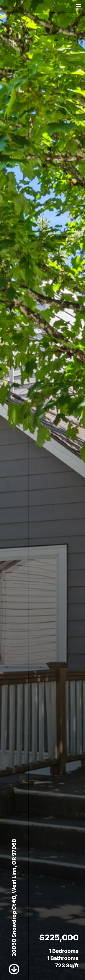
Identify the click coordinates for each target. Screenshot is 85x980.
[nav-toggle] (79, 6)
